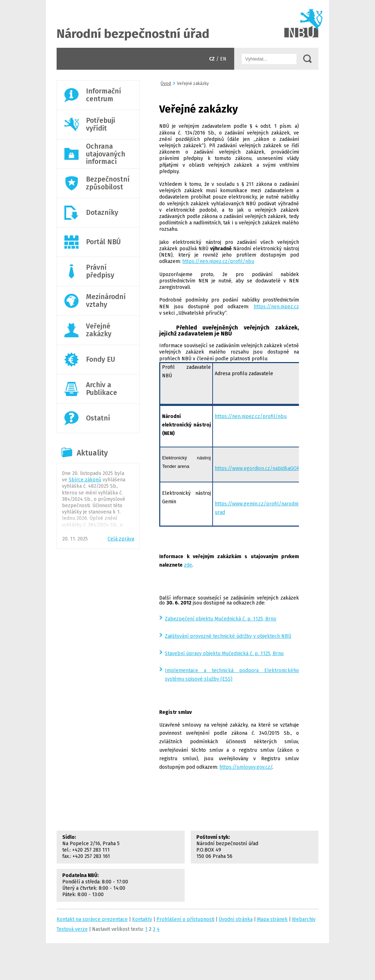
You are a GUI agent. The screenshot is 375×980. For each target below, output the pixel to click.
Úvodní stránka (187, 24)
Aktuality (92, 453)
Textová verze (72, 929)
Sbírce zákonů (85, 480)
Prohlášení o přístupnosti (185, 919)
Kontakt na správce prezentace (92, 919)
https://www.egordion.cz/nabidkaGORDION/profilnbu (275, 468)
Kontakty (142, 919)
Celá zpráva (121, 539)
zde (188, 565)
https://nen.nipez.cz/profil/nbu (218, 261)
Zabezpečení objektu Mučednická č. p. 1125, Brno (221, 619)
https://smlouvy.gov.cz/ (246, 767)
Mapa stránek (272, 919)
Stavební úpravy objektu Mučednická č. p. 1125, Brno (224, 654)
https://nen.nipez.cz (276, 307)
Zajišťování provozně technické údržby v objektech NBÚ (228, 636)
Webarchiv (304, 919)
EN (223, 59)
